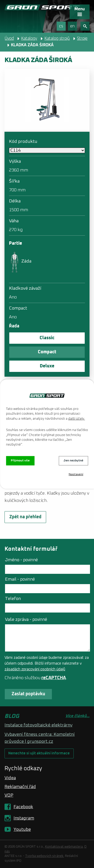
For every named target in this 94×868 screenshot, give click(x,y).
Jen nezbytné (73, 461)
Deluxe (47, 366)
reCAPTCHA (54, 678)
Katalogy (29, 38)
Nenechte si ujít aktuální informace (39, 753)
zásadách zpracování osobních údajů (35, 669)
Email (20, 579)
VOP (9, 795)
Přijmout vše (20, 461)
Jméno (21, 560)
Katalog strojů (57, 38)
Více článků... (77, 716)
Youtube (22, 830)
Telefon (13, 599)
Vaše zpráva (26, 620)
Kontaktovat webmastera (64, 847)
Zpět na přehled (25, 517)
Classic (47, 338)
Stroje (82, 38)
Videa (10, 778)
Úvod (9, 38)
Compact (47, 352)
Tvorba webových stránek (44, 856)
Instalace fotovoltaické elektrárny (38, 725)
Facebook (23, 807)
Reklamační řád (20, 787)
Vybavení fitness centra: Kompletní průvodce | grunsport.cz (40, 738)
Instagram (24, 818)
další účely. (77, 419)
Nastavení (76, 474)
